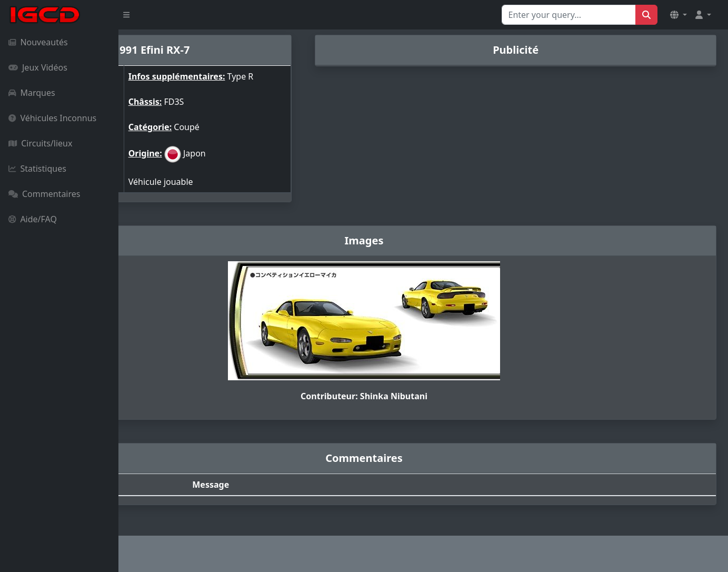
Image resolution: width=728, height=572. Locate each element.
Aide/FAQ (33, 219)
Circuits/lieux (40, 143)
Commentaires (44, 194)
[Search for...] (569, 15)
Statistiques (37, 169)
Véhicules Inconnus (52, 118)
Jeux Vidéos (38, 67)
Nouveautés (38, 42)
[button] (679, 15)
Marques (32, 93)
